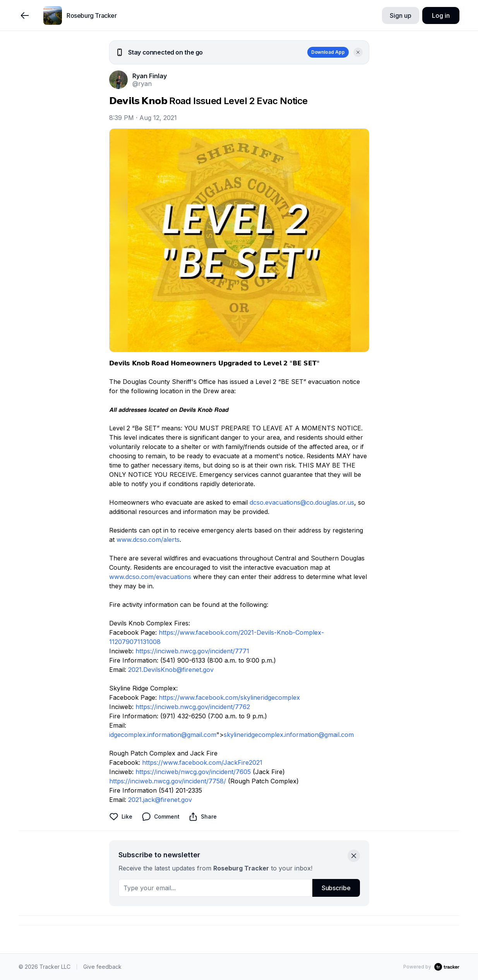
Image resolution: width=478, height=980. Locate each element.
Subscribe (336, 888)
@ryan (142, 84)
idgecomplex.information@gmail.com (163, 735)
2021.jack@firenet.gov (160, 800)
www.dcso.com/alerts (148, 540)
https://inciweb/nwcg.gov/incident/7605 (193, 772)
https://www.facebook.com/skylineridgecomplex (229, 697)
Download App (328, 52)
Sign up (400, 15)
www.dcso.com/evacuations (150, 577)
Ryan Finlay (150, 76)
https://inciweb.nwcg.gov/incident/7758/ (168, 781)
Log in (441, 15)
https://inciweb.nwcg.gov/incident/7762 (193, 707)
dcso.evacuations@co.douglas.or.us (302, 502)
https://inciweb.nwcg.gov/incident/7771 (192, 651)
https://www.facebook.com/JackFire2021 (202, 762)
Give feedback (102, 967)
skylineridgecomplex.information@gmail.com (289, 735)
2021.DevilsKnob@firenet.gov (171, 670)
